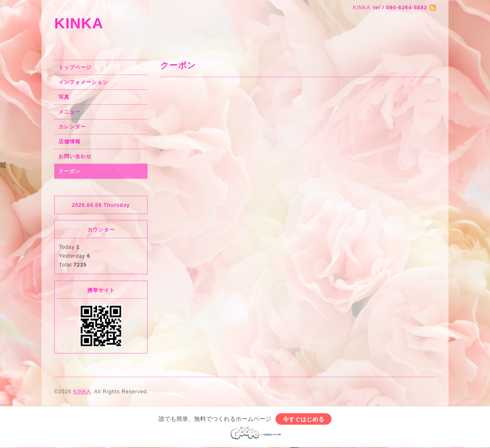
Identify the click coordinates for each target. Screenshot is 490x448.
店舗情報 (70, 142)
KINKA (79, 23)
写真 (64, 97)
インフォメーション (83, 82)
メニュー (70, 112)
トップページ (75, 67)
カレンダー (72, 127)
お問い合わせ (75, 156)
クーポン (70, 171)
